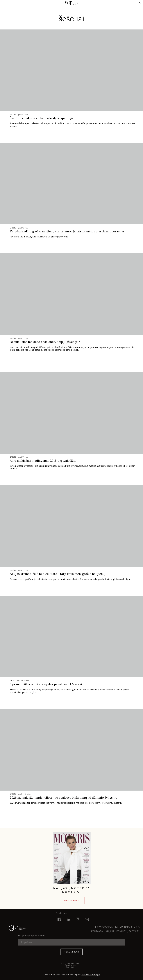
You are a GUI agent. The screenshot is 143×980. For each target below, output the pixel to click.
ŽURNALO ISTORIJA (130, 927)
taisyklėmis (70, 967)
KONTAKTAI (97, 931)
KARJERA (110, 931)
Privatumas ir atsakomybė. (91, 975)
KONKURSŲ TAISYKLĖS (128, 931)
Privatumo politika (106, 927)
